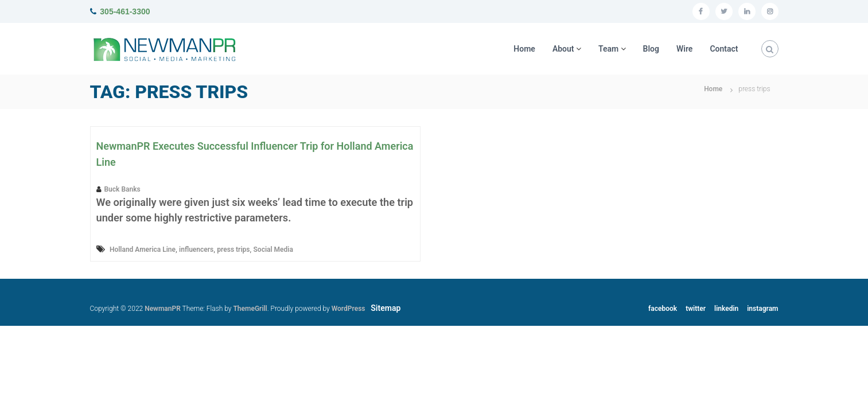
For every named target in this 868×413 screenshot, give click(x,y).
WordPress (349, 309)
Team (608, 49)
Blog (651, 49)
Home (524, 49)
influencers (196, 250)
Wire (684, 49)
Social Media (273, 250)
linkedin (726, 309)
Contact (724, 49)
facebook (663, 309)
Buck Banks (122, 189)
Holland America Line (143, 250)
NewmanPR (163, 309)
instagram (762, 309)
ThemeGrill (250, 309)
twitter (696, 309)
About (563, 49)
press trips (233, 250)
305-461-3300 (125, 11)
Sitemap (386, 308)
